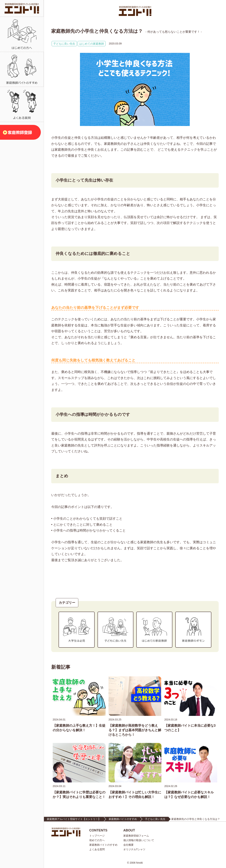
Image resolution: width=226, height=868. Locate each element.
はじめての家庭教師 (92, 44)
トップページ (97, 836)
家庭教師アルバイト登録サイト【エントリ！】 (74, 819)
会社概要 (128, 845)
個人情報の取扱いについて (139, 840)
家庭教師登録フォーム (136, 836)
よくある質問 (97, 849)
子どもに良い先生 (64, 44)
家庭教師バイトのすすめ (123, 819)
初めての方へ (97, 840)
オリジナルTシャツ (134, 849)
